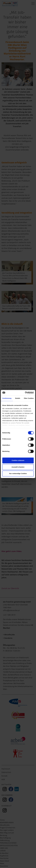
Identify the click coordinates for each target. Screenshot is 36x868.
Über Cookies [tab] (29, 398)
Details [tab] (18, 398)
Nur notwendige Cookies (18, 473)
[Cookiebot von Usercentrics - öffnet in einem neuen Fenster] (25, 393)
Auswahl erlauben (18, 467)
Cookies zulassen (18, 460)
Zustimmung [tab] (7, 398)
